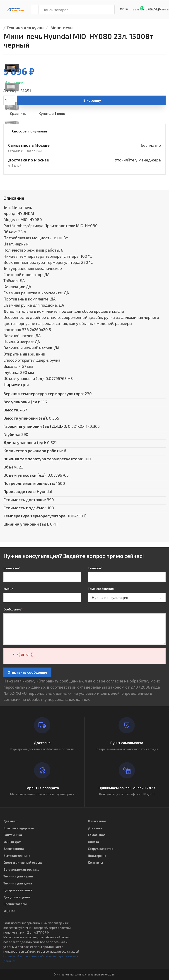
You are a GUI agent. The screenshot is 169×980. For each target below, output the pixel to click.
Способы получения (29, 131)
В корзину (92, 100)
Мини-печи (62, 28)
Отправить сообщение (27, 672)
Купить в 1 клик (52, 113)
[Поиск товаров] (77, 10)
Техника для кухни (25, 28)
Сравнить (18, 113)
